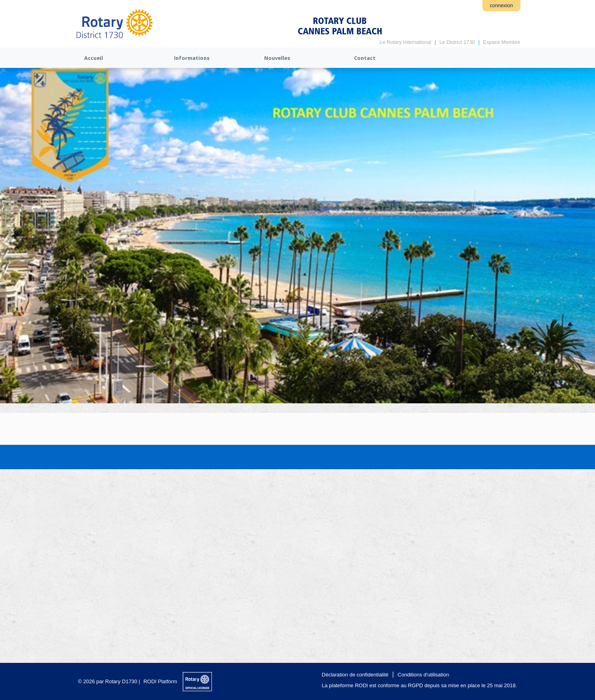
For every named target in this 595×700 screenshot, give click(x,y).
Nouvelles (277, 58)
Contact (365, 58)
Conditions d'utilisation (423, 675)
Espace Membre (501, 42)
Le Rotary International (405, 42)
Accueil (94, 58)
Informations (192, 58)
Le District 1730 (457, 42)
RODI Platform (160, 681)
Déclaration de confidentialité (355, 675)
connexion (501, 5)
